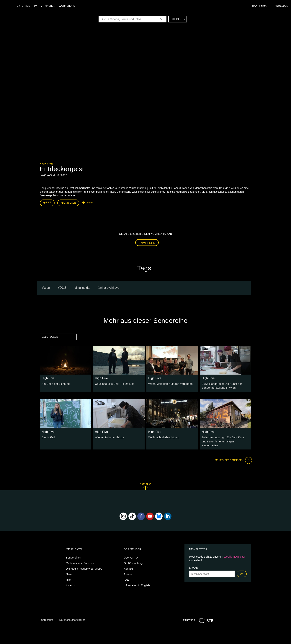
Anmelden (147, 242)
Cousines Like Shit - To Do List (113, 383)
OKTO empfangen (135, 558)
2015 (63, 287)
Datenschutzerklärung (72, 615)
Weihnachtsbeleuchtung (163, 437)
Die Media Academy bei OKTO (84, 563)
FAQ (126, 574)
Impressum (46, 615)
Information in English (137, 580)
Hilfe (69, 574)
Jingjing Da (83, 287)
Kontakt (128, 563)
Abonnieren (68, 202)
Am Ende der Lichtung (55, 383)
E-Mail (194, 562)
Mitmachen (49, 6)
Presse (128, 569)
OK (242, 569)
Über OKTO (131, 552)
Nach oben (145, 481)
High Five (46, 164)
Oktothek (24, 6)
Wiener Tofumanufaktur (109, 437)
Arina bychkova (109, 287)
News (69, 569)
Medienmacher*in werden (81, 558)
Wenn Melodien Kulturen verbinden (169, 383)
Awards (70, 580)
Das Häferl (48, 437)
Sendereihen (73, 552)
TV (36, 6)
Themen (178, 19)
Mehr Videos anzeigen (233, 455)
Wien (47, 287)
